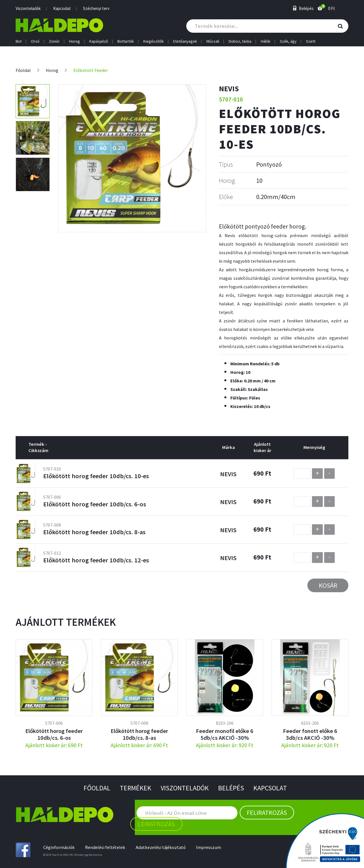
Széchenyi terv (96, 8)
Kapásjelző (99, 41)
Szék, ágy (288, 41)
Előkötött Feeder (91, 70)
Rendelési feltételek (105, 847)
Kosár (328, 585)
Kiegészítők (154, 41)
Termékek (136, 788)
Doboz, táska (240, 41)
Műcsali (213, 41)
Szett (311, 41)
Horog (75, 41)
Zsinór (54, 41)
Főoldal (23, 70)
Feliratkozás (267, 813)
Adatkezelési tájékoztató (161, 847)
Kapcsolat (62, 8)
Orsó (35, 41)
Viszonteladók (28, 8)
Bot (19, 41)
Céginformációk (59, 847)
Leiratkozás (156, 824)
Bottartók (126, 41)
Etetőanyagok (185, 41)
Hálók (266, 41)
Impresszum (208, 847)
